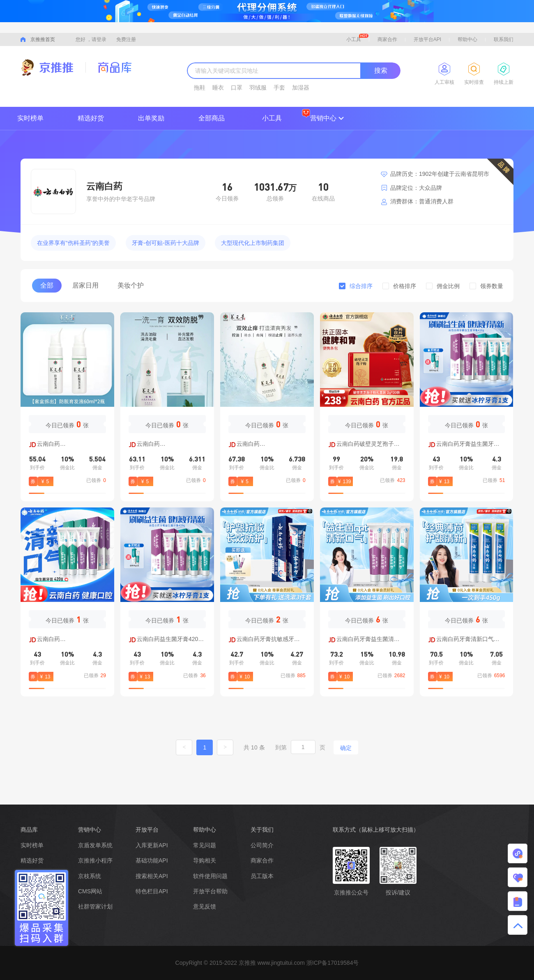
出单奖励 (151, 118)
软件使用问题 (210, 876)
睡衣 (218, 88)
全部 (47, 285)
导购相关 (205, 860)
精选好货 (91, 118)
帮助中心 (467, 39)
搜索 (381, 70)
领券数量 (492, 286)
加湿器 (301, 88)
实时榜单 (30, 118)
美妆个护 (131, 285)
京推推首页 (43, 39)
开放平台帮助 (210, 891)
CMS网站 (90, 891)
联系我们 (504, 39)
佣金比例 (448, 286)
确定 (346, 748)
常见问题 (205, 845)
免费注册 (126, 39)
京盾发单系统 (95, 845)
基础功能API (152, 860)
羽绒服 (258, 88)
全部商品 (212, 118)
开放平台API (427, 39)
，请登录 (97, 39)
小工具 (357, 38)
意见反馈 (205, 906)
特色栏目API (152, 891)
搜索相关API (152, 876)
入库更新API (152, 845)
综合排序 (361, 286)
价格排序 (405, 286)
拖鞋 (200, 88)
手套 (279, 88)
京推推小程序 (95, 860)
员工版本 (262, 876)
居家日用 (85, 285)
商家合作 (387, 39)
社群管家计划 (95, 906)
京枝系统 (90, 876)
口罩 (237, 88)
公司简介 (262, 845)
